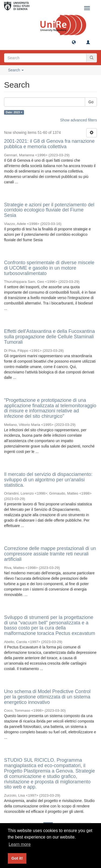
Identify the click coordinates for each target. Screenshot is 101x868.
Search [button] (16, 70)
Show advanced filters (79, 120)
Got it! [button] (17, 858)
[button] (74, 42)
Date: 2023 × (14, 112)
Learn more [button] (20, 844)
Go (91, 102)
